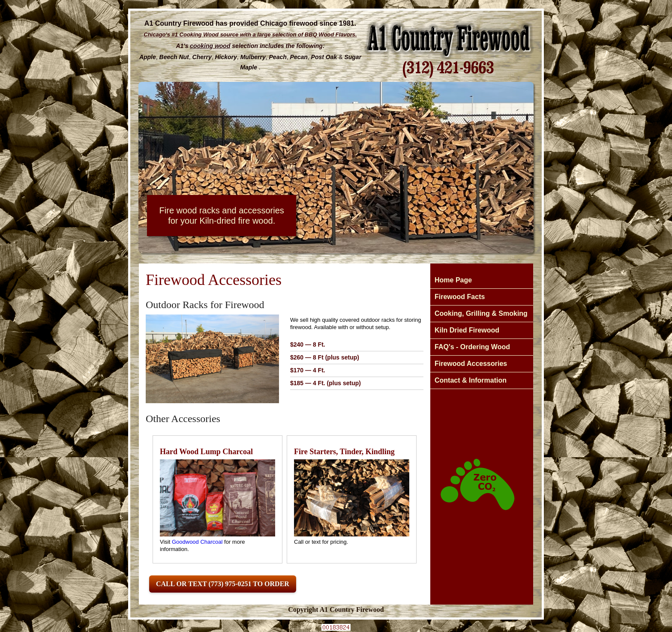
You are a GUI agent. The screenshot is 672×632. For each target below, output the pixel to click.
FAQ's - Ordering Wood (472, 347)
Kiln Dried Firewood (467, 330)
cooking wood (210, 46)
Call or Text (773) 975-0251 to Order (223, 584)
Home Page (453, 280)
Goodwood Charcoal (197, 542)
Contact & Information (471, 380)
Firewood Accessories (471, 364)
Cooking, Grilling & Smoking (481, 313)
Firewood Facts (460, 297)
